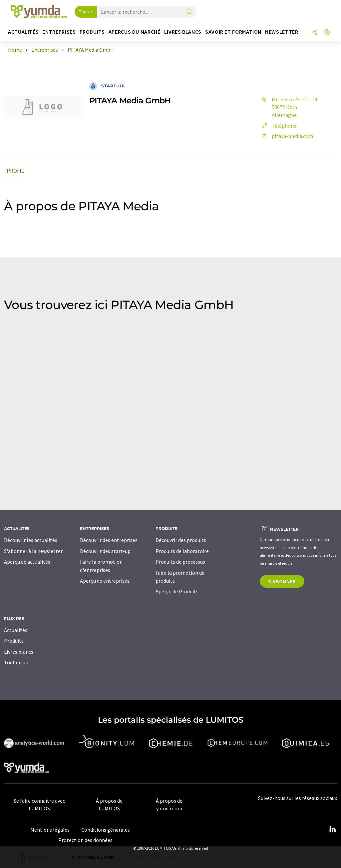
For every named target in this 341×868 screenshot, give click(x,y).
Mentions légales (50, 830)
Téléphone (278, 126)
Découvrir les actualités (31, 540)
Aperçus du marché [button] (135, 32)
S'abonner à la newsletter (33, 551)
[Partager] (315, 33)
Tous (84, 12)
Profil (15, 171)
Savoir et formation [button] (233, 32)
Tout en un (16, 662)
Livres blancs (19, 652)
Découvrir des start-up (105, 551)
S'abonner (282, 581)
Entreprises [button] (59, 32)
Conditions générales (106, 830)
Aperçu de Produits (177, 591)
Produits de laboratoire (182, 551)
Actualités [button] (23, 32)
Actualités (16, 630)
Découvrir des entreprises (109, 540)
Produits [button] (92, 32)
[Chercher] (189, 12)
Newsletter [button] (282, 32)
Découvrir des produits (181, 540)
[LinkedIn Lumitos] (332, 830)
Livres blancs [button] (183, 32)
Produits (14, 641)
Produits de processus (180, 562)
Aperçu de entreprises (105, 581)
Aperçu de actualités (27, 562)
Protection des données (85, 840)
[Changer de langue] (327, 33)
